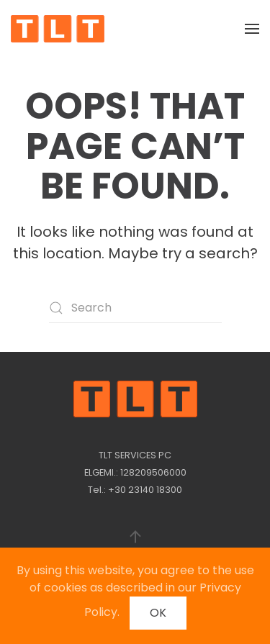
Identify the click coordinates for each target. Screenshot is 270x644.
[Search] (135, 308)
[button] (252, 29)
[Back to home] (58, 29)
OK (158, 613)
